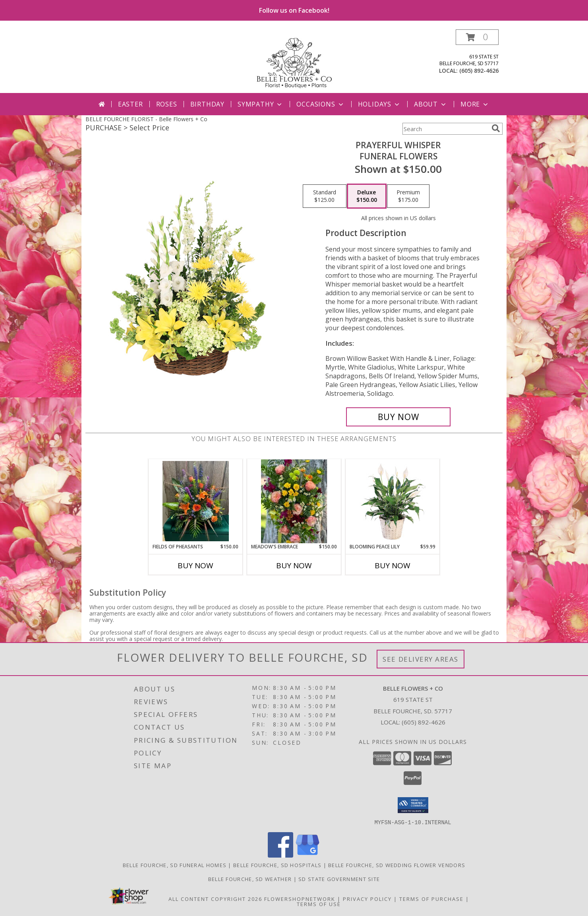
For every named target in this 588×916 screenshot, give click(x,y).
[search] (496, 128)
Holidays (379, 104)
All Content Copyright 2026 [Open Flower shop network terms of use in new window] (215, 899)
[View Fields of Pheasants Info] (196, 501)
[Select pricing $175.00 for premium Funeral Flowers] (408, 196)
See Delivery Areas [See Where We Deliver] (421, 659)
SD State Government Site (339, 879)
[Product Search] (445, 129)
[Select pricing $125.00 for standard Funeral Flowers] (325, 196)
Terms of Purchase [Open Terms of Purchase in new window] (431, 899)
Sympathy (260, 104)
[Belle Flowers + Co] (294, 61)
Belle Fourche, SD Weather (250, 879)
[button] (477, 37)
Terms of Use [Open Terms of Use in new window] (319, 904)
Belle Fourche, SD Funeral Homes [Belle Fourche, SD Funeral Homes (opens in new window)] (175, 865)
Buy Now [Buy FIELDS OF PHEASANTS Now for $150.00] (195, 565)
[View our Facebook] (280, 855)
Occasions (320, 104)
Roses (167, 104)
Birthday (207, 104)
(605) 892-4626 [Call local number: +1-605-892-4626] (479, 71)
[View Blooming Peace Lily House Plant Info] (393, 501)
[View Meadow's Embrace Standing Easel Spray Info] (294, 501)
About (431, 104)
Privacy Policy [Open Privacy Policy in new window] (367, 899)
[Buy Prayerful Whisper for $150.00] (398, 417)
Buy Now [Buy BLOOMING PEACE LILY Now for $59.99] (393, 565)
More (475, 104)
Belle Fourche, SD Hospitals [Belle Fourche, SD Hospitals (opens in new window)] (277, 865)
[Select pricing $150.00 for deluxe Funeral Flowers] (367, 196)
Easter (131, 104)
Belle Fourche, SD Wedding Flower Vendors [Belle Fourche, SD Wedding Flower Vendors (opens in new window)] (397, 865)
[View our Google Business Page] (308, 855)
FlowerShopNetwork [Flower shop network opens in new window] (300, 899)
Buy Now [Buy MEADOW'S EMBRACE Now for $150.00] (294, 565)
